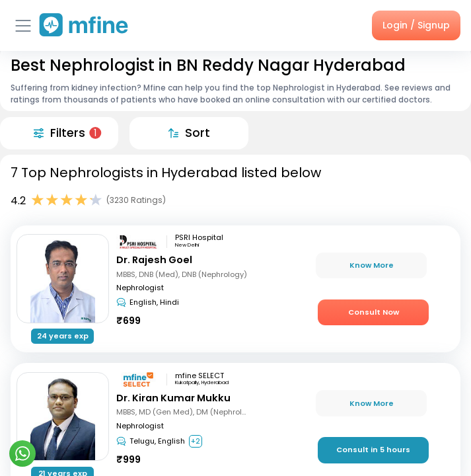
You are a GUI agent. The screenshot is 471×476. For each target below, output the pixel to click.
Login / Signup (416, 25)
